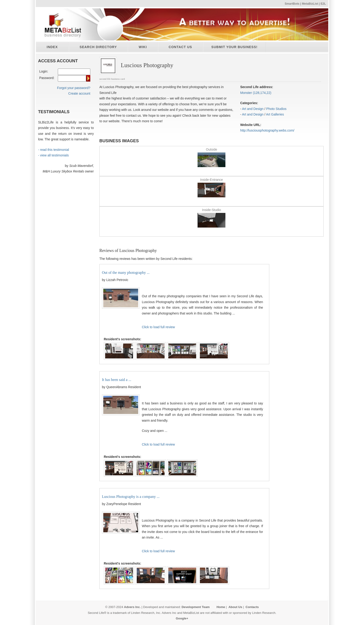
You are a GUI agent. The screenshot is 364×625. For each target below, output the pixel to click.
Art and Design (253, 109)
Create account (79, 93)
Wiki (143, 47)
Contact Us (180, 47)
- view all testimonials (53, 155)
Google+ (182, 618)
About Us (235, 607)
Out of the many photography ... (126, 273)
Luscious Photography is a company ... (131, 497)
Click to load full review (158, 327)
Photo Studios (276, 109)
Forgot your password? (74, 88)
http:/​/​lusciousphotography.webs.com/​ (267, 130)
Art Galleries (275, 114)
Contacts (252, 607)
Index (52, 47)
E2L (323, 4)
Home (221, 607)
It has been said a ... (117, 380)
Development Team (196, 607)
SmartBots (292, 4)
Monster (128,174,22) (256, 93)
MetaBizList (310, 4)
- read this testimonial (54, 150)
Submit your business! (234, 47)
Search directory (98, 47)
